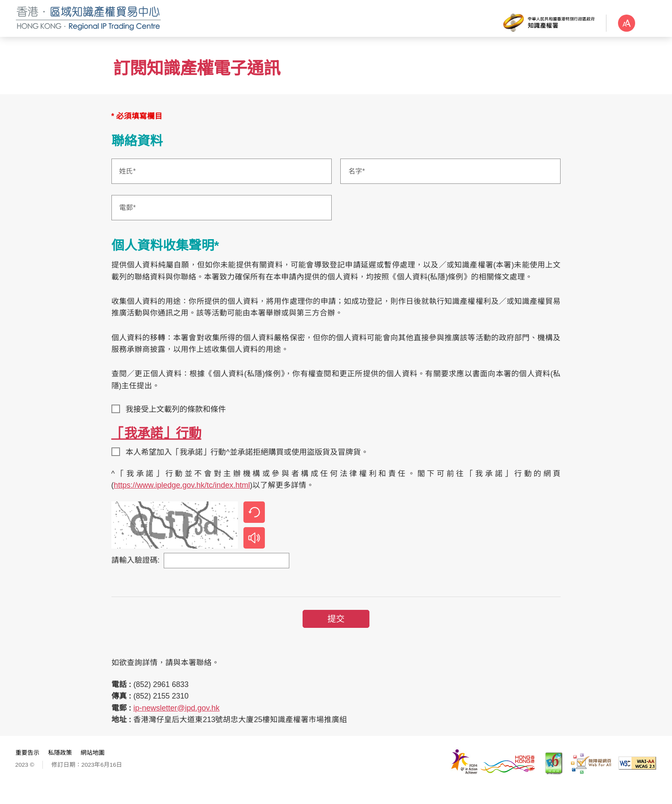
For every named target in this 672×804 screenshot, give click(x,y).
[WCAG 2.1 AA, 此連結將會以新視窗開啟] (636, 777)
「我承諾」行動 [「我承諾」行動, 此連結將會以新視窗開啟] (158, 444)
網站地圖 (94, 767)
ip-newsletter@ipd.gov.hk (178, 721)
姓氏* (130, 180)
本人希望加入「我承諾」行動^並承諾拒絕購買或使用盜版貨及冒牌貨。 (249, 463)
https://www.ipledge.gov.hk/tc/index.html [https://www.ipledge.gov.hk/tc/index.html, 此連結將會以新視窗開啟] (184, 497)
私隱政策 (62, 767)
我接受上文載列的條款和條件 (178, 420)
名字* (357, 180)
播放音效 (256, 549)
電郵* (130, 216)
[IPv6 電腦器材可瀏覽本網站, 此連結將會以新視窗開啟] (552, 777)
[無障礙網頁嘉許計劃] (589, 777)
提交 (336, 631)
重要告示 (29, 767)
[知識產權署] (542, 22)
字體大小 (646, 23)
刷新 (256, 524)
